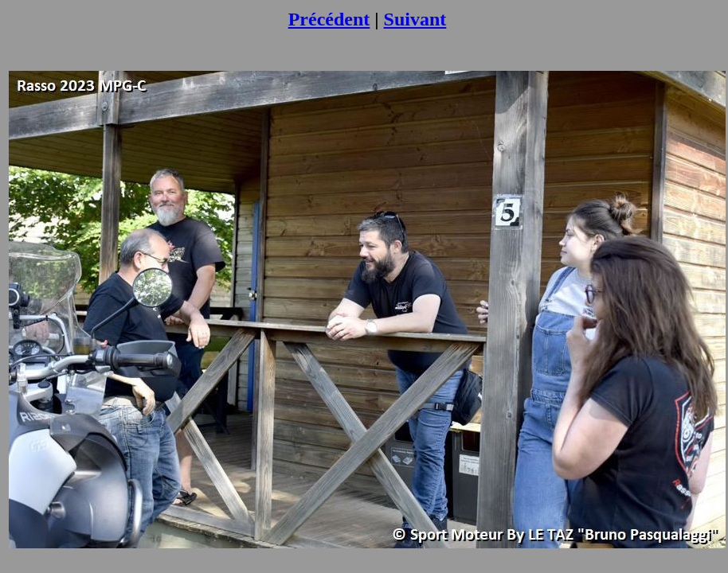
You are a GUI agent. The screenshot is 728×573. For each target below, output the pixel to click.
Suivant (415, 19)
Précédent (329, 19)
